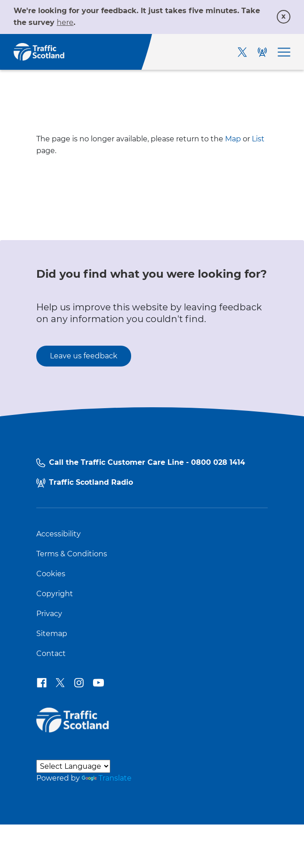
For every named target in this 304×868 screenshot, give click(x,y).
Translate (107, 778)
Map (233, 139)
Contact (51, 654)
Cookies (51, 574)
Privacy (49, 614)
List (258, 139)
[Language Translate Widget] (73, 766)
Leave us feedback (84, 356)
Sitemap (52, 634)
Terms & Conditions (72, 554)
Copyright (55, 594)
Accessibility (59, 534)
